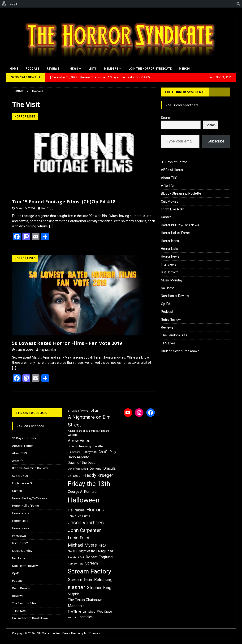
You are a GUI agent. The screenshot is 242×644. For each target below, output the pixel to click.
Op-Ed (166, 304)
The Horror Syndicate (185, 92)
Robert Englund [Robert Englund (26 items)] (99, 557)
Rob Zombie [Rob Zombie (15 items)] (76, 564)
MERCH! (184, 69)
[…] (51, 226)
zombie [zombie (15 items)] (73, 617)
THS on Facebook (31, 413)
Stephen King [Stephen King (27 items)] (99, 588)
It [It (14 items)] (103, 511)
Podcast (32, 69)
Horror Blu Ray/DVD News (180, 225)
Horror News (170, 256)
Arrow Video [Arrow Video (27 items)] (79, 441)
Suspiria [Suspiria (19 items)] (74, 594)
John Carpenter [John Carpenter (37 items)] (84, 530)
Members (111, 69)
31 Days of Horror (174, 162)
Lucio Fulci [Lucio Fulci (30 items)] (78, 538)
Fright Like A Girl (173, 209)
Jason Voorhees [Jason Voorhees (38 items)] (86, 523)
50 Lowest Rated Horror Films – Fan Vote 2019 (67, 343)
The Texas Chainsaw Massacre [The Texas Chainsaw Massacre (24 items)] (85, 603)
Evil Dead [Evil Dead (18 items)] (74, 476)
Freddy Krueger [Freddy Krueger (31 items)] (98, 475)
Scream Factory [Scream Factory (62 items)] (90, 571)
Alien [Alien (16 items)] (95, 411)
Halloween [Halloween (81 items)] (84, 500)
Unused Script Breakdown (180, 351)
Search (166, 118)
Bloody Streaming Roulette (181, 193)
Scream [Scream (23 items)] (92, 563)
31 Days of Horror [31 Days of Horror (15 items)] (79, 411)
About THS (169, 178)
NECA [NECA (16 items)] (102, 546)
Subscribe (216, 141)
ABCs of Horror (172, 170)
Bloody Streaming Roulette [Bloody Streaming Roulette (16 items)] (85, 446)
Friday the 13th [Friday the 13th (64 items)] (89, 484)
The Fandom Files (174, 335)
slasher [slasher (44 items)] (76, 587)
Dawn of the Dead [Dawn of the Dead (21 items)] (82, 463)
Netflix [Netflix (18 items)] (72, 551)
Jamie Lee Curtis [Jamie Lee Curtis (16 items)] (79, 516)
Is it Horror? (169, 272)
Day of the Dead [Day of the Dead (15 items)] (78, 469)
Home (14, 69)
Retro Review (171, 320)
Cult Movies (170, 201)
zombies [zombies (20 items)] (86, 617)
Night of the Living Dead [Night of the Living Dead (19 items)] (96, 551)
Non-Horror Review (175, 296)
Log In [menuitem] (14, 4)
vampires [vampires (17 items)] (89, 612)
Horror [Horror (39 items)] (93, 510)
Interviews (169, 264)
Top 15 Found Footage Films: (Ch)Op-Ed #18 (64, 202)
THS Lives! (169, 343)
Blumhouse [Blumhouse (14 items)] (74, 452)
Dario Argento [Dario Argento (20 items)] (79, 457)
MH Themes (92, 633)
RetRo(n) (47, 208)
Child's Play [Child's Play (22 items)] (107, 452)
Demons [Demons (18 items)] (96, 469)
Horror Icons (170, 241)
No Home (168, 288)
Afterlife (167, 186)
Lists (93, 69)
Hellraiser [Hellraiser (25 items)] (76, 510)
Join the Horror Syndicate (150, 69)
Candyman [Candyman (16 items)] (90, 452)
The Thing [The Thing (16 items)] (74, 612)
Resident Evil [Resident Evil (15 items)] (76, 558)
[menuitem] (4, 4)
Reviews (53, 69)
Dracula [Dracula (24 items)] (109, 468)
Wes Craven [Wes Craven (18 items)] (105, 612)
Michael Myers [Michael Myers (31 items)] (82, 545)
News (74, 69)
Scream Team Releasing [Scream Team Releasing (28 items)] (90, 579)
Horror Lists (169, 249)
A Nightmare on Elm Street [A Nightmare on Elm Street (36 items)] (89, 421)
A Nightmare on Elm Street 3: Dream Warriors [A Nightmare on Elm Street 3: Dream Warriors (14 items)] (88, 433)
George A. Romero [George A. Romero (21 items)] (82, 492)
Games (166, 217)
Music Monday (172, 280)
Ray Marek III (48, 350)
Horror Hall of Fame (175, 233)
